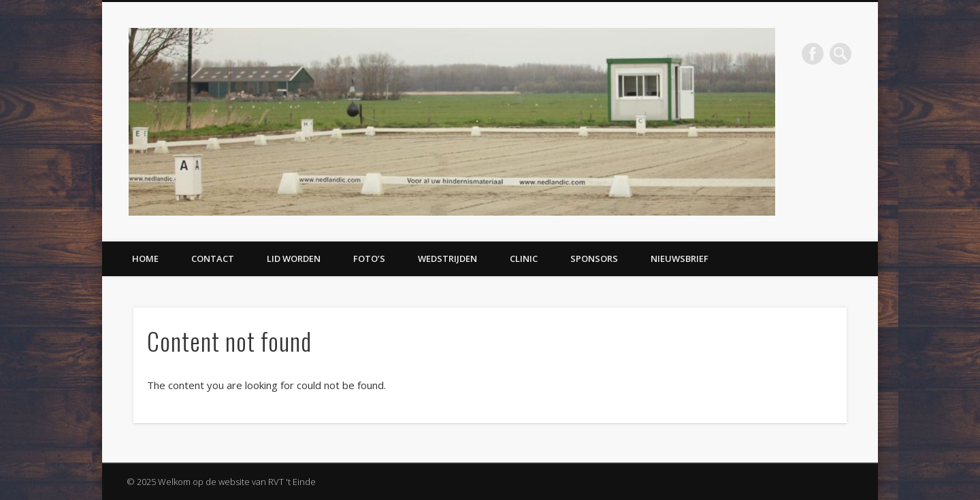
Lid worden (294, 259)
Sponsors (594, 259)
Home (145, 259)
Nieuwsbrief (680, 259)
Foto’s (369, 259)
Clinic (524, 259)
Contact (213, 259)
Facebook (813, 54)
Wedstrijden (447, 259)
